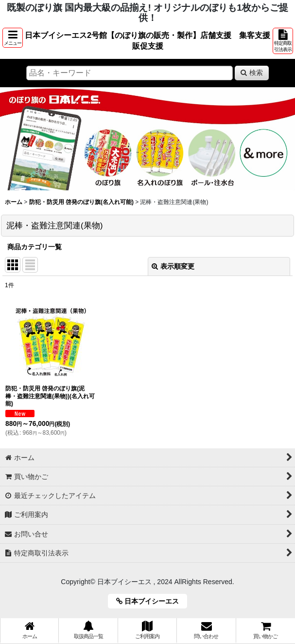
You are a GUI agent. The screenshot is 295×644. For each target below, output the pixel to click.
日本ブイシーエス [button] (151, 601)
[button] (13, 38)
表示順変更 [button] (173, 266)
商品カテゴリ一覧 (35, 247)
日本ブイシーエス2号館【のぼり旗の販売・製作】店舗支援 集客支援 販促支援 (148, 40)
